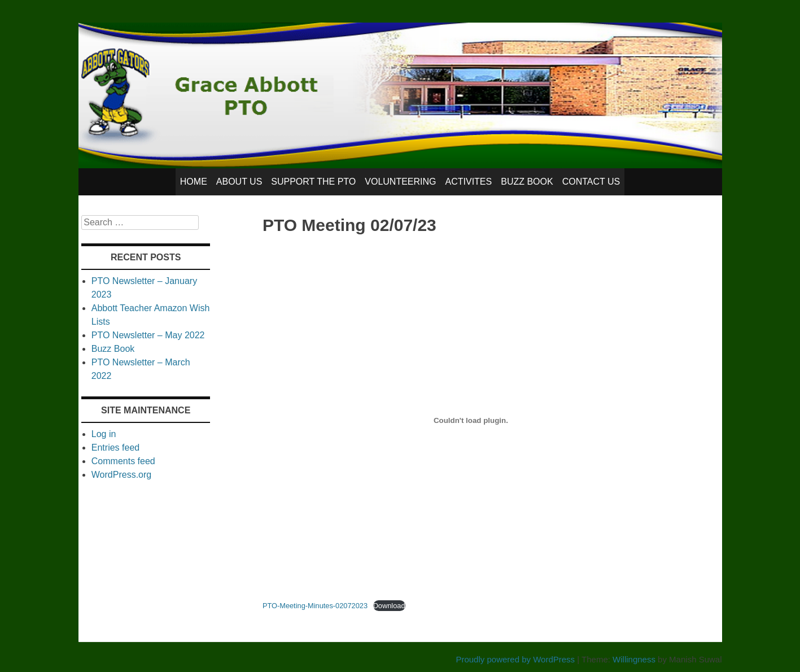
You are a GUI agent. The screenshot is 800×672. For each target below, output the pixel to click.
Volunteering (400, 182)
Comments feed (123, 461)
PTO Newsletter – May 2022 (148, 335)
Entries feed (115, 448)
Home (194, 182)
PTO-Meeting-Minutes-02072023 (315, 606)
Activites (469, 182)
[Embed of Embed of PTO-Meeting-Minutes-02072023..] (471, 421)
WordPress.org (121, 475)
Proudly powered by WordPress (515, 659)
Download (389, 606)
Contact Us (591, 182)
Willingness (634, 659)
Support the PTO (313, 182)
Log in (104, 434)
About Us (239, 182)
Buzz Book (527, 182)
